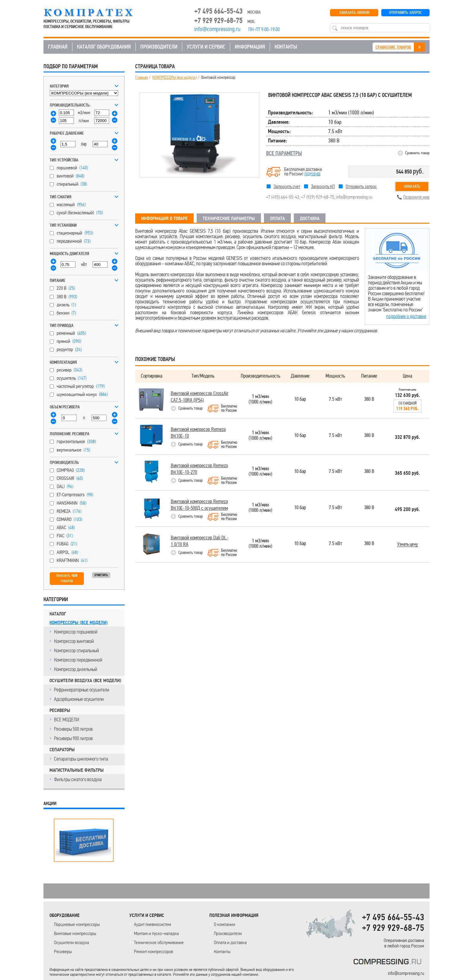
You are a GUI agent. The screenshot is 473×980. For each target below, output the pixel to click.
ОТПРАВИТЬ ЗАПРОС (406, 13)
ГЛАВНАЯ (58, 47)
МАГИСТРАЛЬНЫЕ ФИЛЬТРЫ (77, 770)
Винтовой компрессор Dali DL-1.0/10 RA (200, 541)
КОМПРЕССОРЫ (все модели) (79, 623)
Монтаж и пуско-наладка (156, 933)
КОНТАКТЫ (286, 47)
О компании (225, 924)
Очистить (101, 575)
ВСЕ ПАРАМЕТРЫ (284, 153)
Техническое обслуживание (159, 942)
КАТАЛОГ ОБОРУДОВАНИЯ (104, 47)
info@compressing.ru (354, 197)
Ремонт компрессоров (154, 951)
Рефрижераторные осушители (82, 690)
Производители (228, 933)
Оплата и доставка (230, 942)
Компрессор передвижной (78, 660)
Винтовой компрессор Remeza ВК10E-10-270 (199, 469)
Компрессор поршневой (76, 632)
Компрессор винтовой (74, 641)
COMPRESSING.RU (94, 13)
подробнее (312, 174)
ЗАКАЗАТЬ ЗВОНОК (354, 13)
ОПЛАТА (277, 219)
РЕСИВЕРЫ (60, 710)
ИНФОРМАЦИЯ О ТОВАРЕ (164, 219)
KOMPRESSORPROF (389, 963)
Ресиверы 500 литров (73, 729)
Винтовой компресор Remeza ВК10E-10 (198, 433)
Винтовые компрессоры (75, 933)
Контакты (222, 951)
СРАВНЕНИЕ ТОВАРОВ (393, 47)
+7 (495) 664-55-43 (283, 197)
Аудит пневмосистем (152, 924)
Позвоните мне (416, 197)
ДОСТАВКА (310, 219)
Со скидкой (407, 406)
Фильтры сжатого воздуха (78, 779)
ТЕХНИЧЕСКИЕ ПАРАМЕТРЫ (229, 219)
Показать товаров (67, 578)
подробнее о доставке (406, 316)
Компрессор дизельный (76, 669)
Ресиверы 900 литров (73, 738)
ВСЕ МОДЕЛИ (67, 720)
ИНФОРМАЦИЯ (250, 47)
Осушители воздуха (71, 942)
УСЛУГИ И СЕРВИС (206, 47)
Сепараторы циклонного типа (81, 759)
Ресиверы (63, 951)
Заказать (412, 186)
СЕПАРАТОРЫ (62, 750)
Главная (141, 78)
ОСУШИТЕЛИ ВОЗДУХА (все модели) (85, 681)
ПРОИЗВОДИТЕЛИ (159, 47)
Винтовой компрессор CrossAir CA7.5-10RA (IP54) (200, 397)
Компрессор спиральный (76, 650)
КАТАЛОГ (58, 614)
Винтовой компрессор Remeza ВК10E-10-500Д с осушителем (199, 505)
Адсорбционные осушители (79, 699)
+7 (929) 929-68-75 (318, 197)
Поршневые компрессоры (77, 924)
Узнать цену (408, 544)
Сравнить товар (417, 153)
